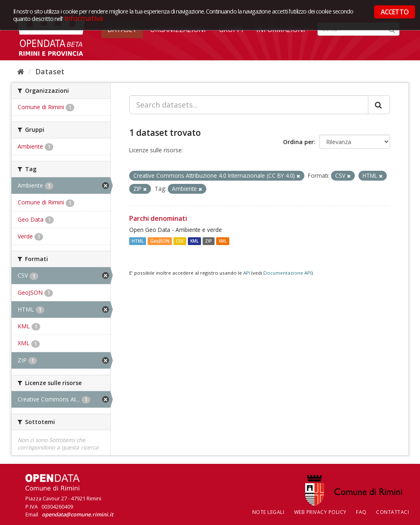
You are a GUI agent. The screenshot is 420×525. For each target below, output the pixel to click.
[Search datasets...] (249, 105)
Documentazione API (287, 273)
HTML (138, 241)
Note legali (268, 512)
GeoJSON (160, 241)
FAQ (361, 512)
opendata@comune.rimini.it (78, 514)
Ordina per (298, 142)
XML (223, 241)
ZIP (209, 241)
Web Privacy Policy (320, 512)
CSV (180, 241)
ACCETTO (395, 12)
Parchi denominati (158, 218)
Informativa (84, 18)
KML (194, 241)
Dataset (50, 71)
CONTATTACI (393, 512)
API (247, 273)
